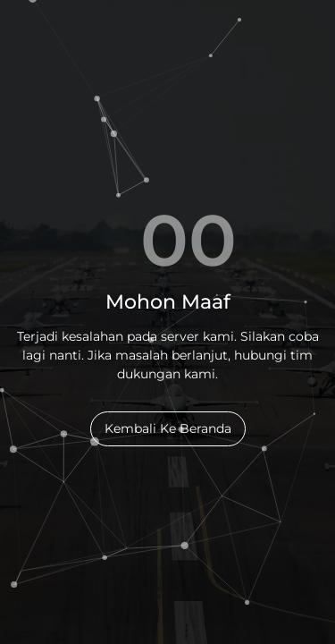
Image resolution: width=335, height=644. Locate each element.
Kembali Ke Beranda (168, 428)
